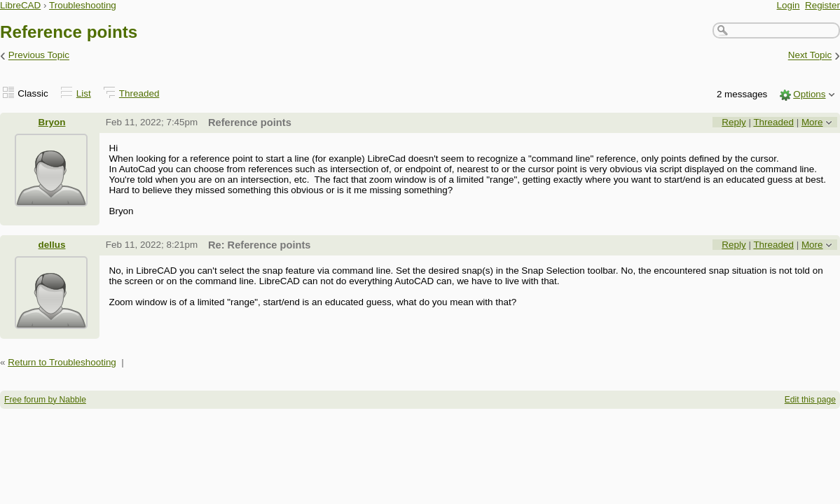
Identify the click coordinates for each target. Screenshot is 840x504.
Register (822, 5)
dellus (52, 245)
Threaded (139, 93)
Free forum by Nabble (45, 400)
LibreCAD (20, 5)
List (84, 93)
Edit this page (810, 400)
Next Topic (810, 56)
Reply (734, 122)
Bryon (52, 122)
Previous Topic (39, 56)
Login (789, 5)
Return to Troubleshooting (62, 362)
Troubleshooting (83, 5)
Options (809, 94)
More (812, 122)
